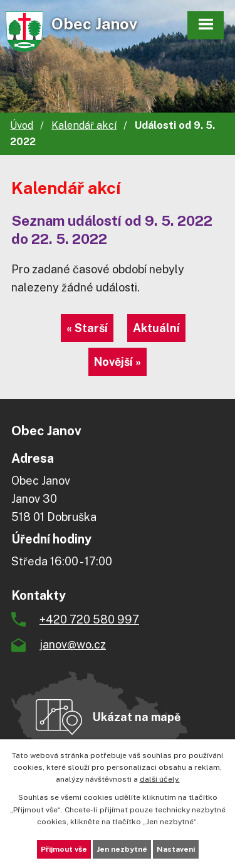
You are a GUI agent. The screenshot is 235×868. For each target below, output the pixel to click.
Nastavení (176, 849)
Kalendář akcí (84, 125)
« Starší (87, 328)
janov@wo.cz (73, 644)
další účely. (160, 779)
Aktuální (156, 328)
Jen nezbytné (122, 849)
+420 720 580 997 (89, 619)
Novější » (118, 362)
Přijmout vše (64, 849)
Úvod (22, 125)
